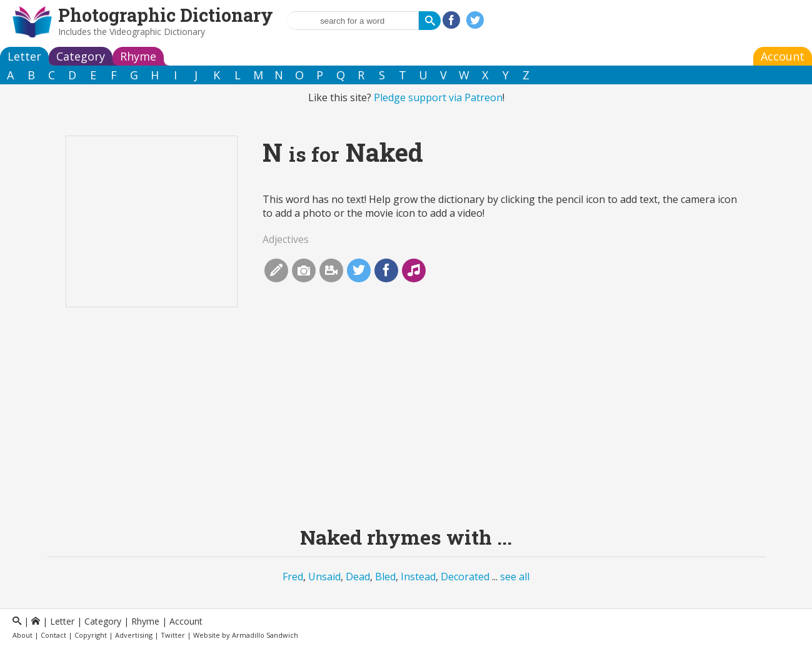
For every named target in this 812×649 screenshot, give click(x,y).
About (23, 635)
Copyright (91, 635)
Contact (53, 635)
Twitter (173, 635)
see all (515, 577)
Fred (293, 577)
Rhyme (138, 56)
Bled (385, 577)
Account (783, 56)
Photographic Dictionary (166, 15)
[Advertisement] (406, 426)
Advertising (134, 635)
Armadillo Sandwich (265, 635)
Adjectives (286, 239)
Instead (418, 577)
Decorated (465, 577)
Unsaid (324, 577)
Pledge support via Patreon (438, 97)
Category (81, 56)
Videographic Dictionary (157, 32)
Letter (24, 56)
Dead (358, 577)
